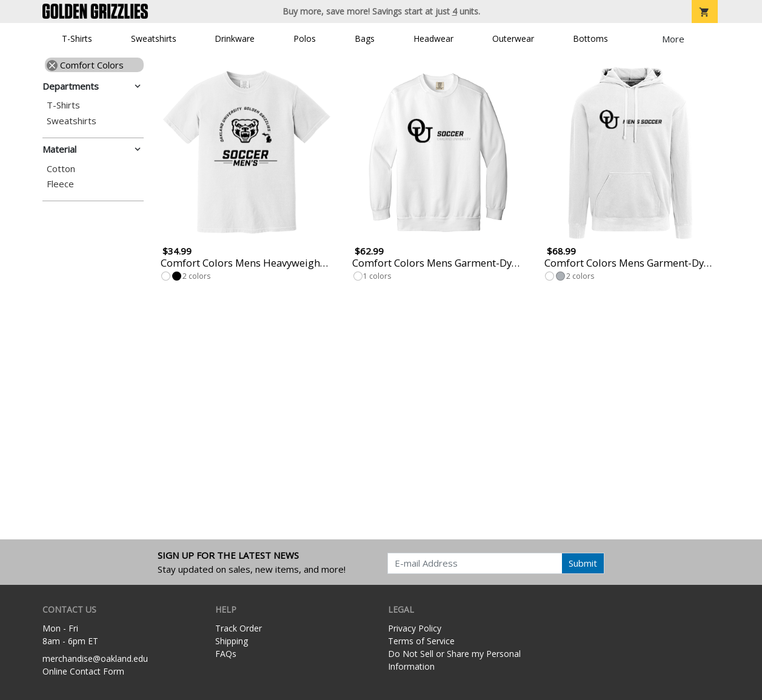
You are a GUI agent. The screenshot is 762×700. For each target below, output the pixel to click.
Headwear (433, 38)
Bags (365, 38)
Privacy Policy (415, 628)
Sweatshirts (154, 38)
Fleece (60, 184)
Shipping (232, 641)
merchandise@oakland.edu (95, 658)
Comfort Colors (85, 65)
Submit (583, 563)
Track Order (239, 628)
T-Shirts (77, 38)
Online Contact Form (83, 671)
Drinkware (235, 38)
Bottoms (590, 38)
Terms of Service (421, 641)
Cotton (61, 169)
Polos (305, 38)
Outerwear (513, 38)
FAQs (226, 654)
